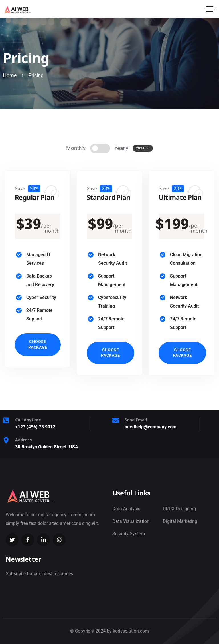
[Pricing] (100, 148)
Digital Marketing (180, 521)
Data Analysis (126, 509)
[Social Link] (12, 540)
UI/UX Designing (179, 509)
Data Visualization (131, 521)
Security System (129, 534)
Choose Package (38, 344)
